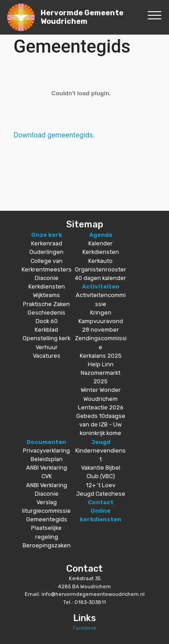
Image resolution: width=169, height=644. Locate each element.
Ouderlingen (46, 252)
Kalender (100, 243)
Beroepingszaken (47, 545)
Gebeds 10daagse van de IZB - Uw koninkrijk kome (101, 424)
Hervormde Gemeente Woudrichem (82, 17)
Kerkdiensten (47, 286)
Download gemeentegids (53, 135)
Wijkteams (46, 295)
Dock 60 (47, 321)
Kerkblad (46, 330)
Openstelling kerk (46, 338)
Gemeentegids (47, 519)
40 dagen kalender (100, 278)
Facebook (85, 628)
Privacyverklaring (46, 451)
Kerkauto (100, 261)
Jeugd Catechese (101, 494)
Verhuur (47, 347)
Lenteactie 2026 (101, 407)
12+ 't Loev (101, 485)
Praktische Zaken (46, 304)
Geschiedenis (46, 313)
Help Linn (101, 364)
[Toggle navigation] (155, 15)
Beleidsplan (47, 459)
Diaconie (47, 278)
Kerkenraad (47, 243)
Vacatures (47, 356)
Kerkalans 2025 (101, 356)
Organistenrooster (100, 269)
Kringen (101, 313)
